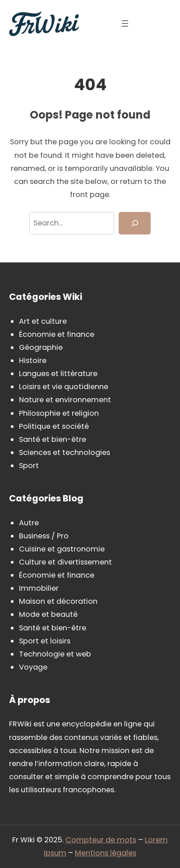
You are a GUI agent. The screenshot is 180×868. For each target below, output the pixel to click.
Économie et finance (57, 334)
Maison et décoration (58, 601)
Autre (29, 523)
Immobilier (39, 588)
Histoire (33, 361)
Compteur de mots (101, 840)
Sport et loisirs (45, 641)
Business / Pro (44, 536)
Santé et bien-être (53, 439)
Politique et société (54, 426)
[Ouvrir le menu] (125, 23)
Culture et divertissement (65, 562)
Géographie (41, 347)
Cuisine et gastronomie (62, 549)
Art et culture (43, 321)
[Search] (135, 223)
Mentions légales (106, 853)
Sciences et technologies (65, 452)
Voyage (33, 667)
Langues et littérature (58, 374)
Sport (29, 466)
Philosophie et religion (59, 413)
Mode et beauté (48, 614)
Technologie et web (55, 654)
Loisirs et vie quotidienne (64, 387)
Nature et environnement (65, 400)
